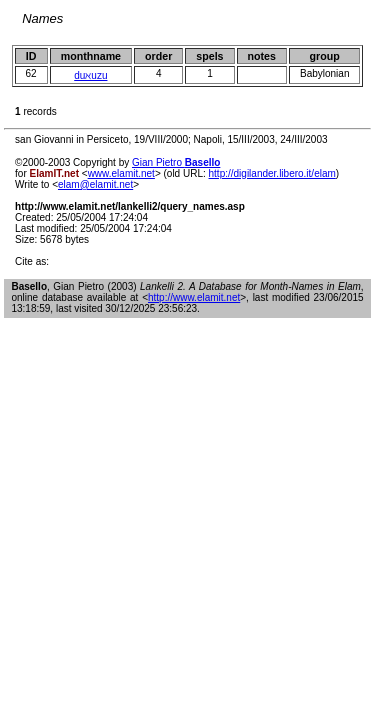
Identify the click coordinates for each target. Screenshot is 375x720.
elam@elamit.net (95, 184)
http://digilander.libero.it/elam (272, 173)
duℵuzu (90, 75)
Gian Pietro (176, 162)
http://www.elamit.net (194, 297)
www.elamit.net (121, 173)
